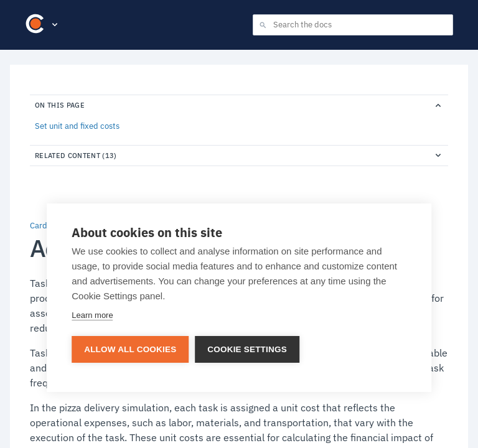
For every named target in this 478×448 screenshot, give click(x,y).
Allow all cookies (130, 349)
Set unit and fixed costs (77, 126)
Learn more (92, 315)
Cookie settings (247, 349)
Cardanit (45, 226)
